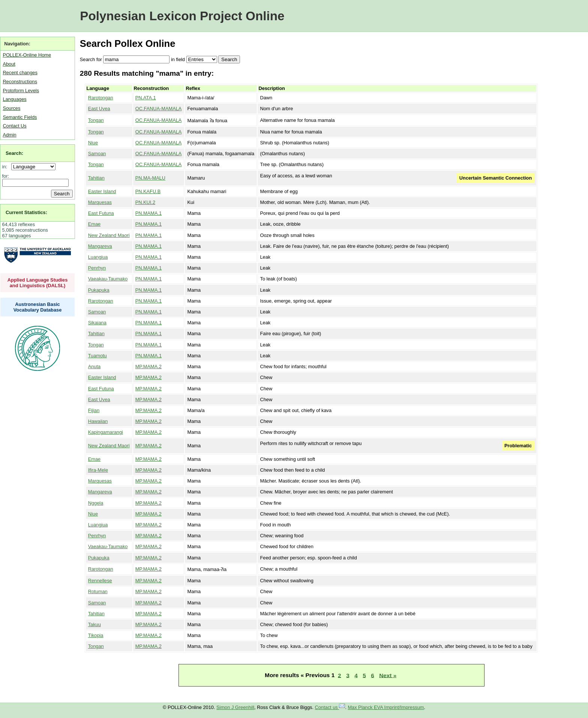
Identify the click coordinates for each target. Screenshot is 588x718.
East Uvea (99, 109)
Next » (388, 675)
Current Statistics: (26, 212)
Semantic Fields (20, 117)
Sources (11, 108)
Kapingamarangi (106, 432)
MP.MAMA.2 (148, 366)
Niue (93, 143)
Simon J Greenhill (235, 707)
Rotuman (98, 591)
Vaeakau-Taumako (108, 279)
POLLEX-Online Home (27, 55)
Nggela (96, 503)
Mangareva (100, 246)
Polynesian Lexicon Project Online (182, 16)
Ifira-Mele (98, 470)
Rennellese (100, 581)
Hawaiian (98, 421)
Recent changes (20, 73)
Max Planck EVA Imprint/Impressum (386, 707)
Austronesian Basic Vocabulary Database (38, 307)
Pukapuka (99, 290)
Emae (94, 224)
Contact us (330, 707)
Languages (14, 99)
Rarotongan (101, 98)
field (180, 59)
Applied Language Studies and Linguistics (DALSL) (38, 283)
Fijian (94, 410)
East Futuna (101, 213)
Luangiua (98, 257)
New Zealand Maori (109, 235)
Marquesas (100, 202)
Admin (9, 135)
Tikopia (96, 635)
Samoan (97, 154)
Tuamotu (97, 356)
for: (6, 176)
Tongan (96, 120)
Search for (91, 59)
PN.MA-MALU (150, 178)
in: (6, 167)
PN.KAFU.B (148, 191)
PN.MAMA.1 (148, 213)
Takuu (94, 624)
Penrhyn (97, 268)
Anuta (94, 366)
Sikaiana (97, 323)
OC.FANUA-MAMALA (159, 109)
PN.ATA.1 (146, 98)
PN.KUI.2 (145, 202)
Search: (14, 153)
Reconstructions (20, 82)
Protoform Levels (21, 91)
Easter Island (102, 191)
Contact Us (14, 126)
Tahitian (96, 178)
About (9, 64)
